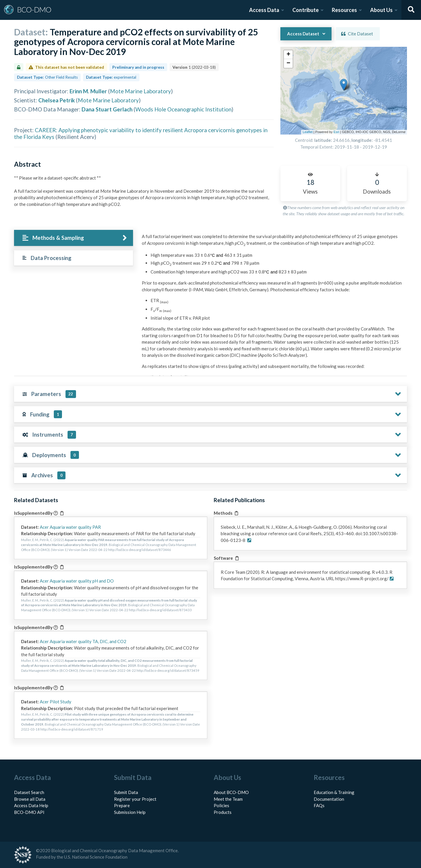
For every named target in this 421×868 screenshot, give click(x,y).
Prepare (122, 805)
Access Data (264, 10)
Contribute (306, 10)
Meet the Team (228, 799)
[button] (342, 78)
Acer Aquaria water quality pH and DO (77, 581)
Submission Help (130, 812)
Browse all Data (30, 799)
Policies (221, 805)
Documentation (329, 799)
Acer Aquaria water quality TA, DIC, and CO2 (83, 641)
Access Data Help (31, 805)
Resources (344, 10)
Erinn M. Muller (88, 91)
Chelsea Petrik (57, 100)
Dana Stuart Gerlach (107, 109)
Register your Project (135, 799)
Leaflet (308, 132)
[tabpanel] (273, 361)
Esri (336, 132)
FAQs (319, 805)
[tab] (74, 238)
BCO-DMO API (29, 812)
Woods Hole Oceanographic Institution (183, 109)
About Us (381, 10)
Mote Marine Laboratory (140, 91)
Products (223, 812)
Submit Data (126, 792)
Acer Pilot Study (56, 702)
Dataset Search (29, 792)
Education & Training (334, 792)
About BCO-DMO (231, 792)
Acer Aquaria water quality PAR (70, 527)
